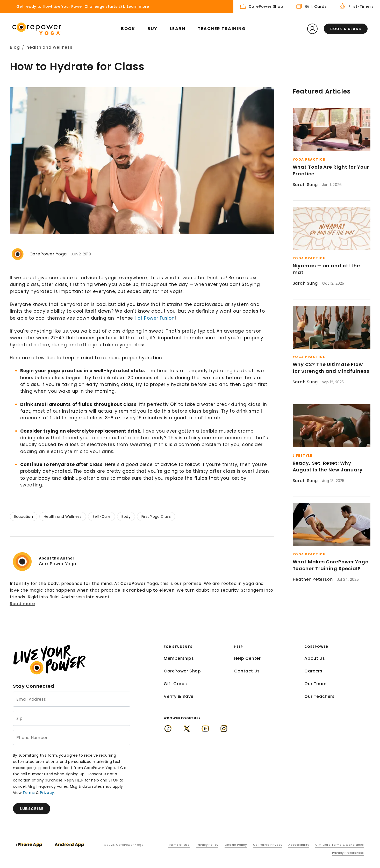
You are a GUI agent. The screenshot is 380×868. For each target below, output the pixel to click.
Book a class (346, 29)
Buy (152, 29)
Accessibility (299, 845)
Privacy (47, 793)
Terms (29, 793)
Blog (15, 47)
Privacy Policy (207, 845)
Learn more (138, 6)
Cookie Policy (236, 845)
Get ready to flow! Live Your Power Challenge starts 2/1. (71, 6)
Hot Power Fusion (155, 318)
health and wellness (49, 47)
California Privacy (268, 845)
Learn (178, 29)
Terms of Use (179, 845)
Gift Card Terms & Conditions (340, 845)
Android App (69, 845)
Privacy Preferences (348, 853)
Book (128, 29)
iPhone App (29, 845)
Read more (22, 604)
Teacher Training (222, 29)
